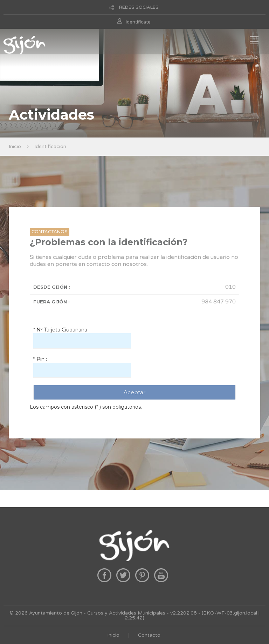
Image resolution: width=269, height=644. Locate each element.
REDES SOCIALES (139, 7)
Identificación (50, 146)
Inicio (15, 146)
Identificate (138, 22)
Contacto (149, 635)
